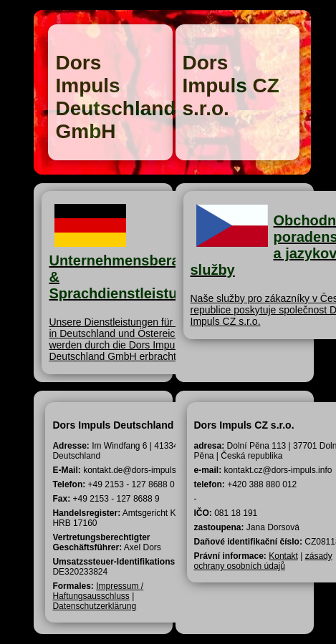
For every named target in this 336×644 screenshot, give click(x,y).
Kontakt (283, 556)
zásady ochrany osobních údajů (263, 561)
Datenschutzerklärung (94, 606)
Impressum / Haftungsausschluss (98, 591)
